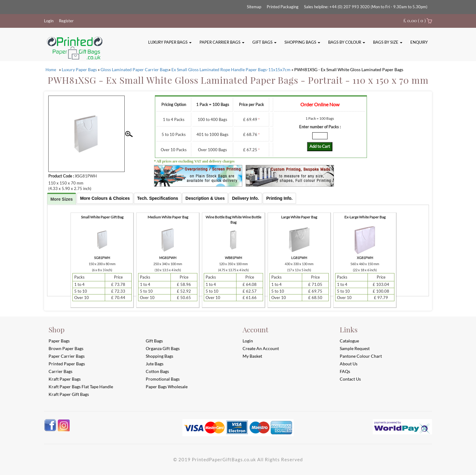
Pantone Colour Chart (361, 356)
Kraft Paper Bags (65, 379)
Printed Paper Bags (67, 364)
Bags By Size (388, 42)
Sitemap (254, 7)
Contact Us (350, 379)
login (248, 341)
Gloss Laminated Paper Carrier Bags (135, 69)
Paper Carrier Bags (222, 42)
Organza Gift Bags (163, 348)
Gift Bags (264, 42)
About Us (349, 364)
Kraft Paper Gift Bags (69, 394)
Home (51, 70)
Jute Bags (155, 364)
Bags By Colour (347, 42)
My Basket (252, 356)
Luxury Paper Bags (170, 42)
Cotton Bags (157, 371)
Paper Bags (59, 341)
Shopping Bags (302, 42)
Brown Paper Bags (66, 348)
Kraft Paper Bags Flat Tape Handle (81, 387)
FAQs (345, 371)
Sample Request (355, 348)
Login (49, 21)
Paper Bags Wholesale (167, 387)
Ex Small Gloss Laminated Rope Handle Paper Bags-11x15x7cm (231, 69)
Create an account (261, 348)
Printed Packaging (283, 7)
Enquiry (419, 42)
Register (66, 21)
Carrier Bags (60, 371)
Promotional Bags (163, 379)
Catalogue (349, 341)
